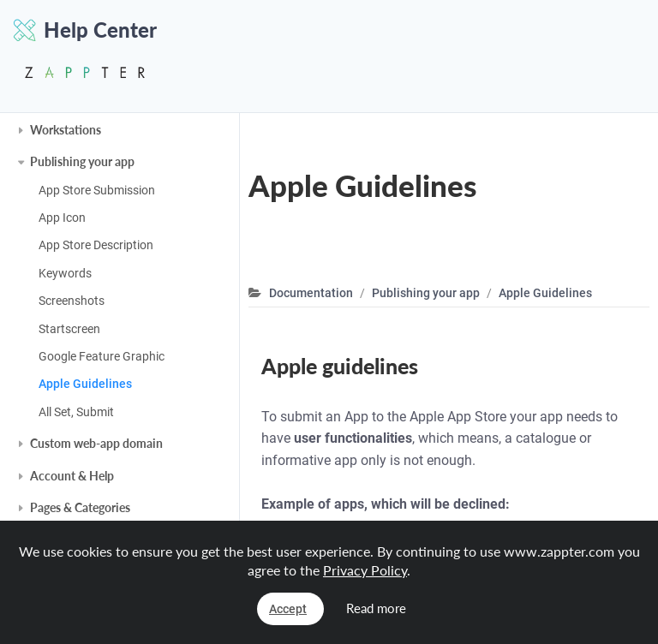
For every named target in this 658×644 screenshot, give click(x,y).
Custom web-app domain (96, 443)
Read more (376, 608)
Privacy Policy (365, 570)
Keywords (65, 273)
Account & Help (72, 476)
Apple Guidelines (85, 384)
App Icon (62, 218)
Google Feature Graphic (102, 356)
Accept (288, 609)
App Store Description (96, 245)
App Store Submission (97, 190)
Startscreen (69, 329)
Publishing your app (82, 161)
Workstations (66, 130)
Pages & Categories (80, 507)
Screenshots (72, 301)
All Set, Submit (76, 412)
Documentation (311, 293)
